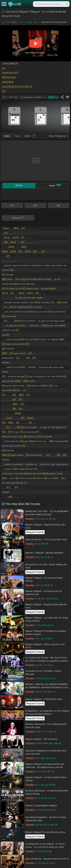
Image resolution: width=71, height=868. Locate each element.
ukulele (27, 136)
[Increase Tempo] (16, 97)
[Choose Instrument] (34, 136)
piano (17, 136)
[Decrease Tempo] (4, 97)
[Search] (66, 4)
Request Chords (35, 532)
